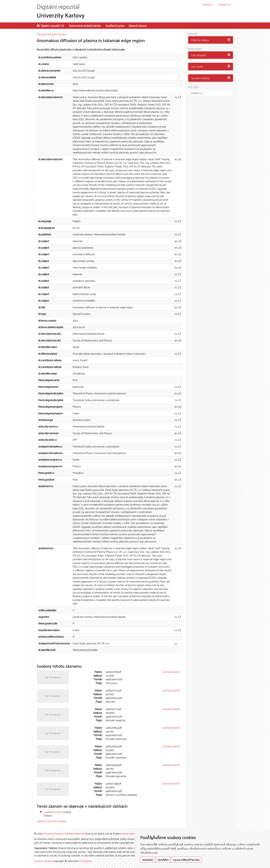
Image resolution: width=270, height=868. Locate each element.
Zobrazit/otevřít (171, 672)
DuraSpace (86, 861)
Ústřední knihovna (74, 833)
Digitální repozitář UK (52, 26)
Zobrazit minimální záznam (52, 34)
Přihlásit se (197, 93)
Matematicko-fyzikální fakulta (85, 26)
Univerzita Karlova (53, 833)
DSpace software (44, 861)
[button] (208, 4)
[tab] (211, 40)
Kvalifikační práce (115, 26)
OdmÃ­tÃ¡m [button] (163, 860)
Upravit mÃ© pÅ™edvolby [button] (186, 860)
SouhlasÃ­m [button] (148, 860)
